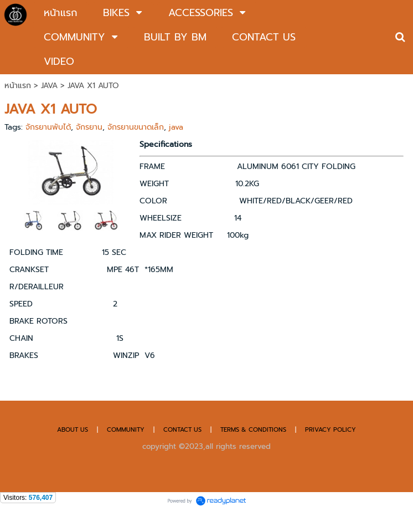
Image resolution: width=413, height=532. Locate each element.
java (176, 127)
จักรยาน (89, 127)
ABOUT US (73, 430)
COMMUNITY (126, 430)
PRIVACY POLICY (331, 430)
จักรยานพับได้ (48, 127)
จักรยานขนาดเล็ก (136, 127)
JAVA (49, 86)
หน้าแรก (18, 86)
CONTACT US (184, 430)
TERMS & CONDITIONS (253, 430)
